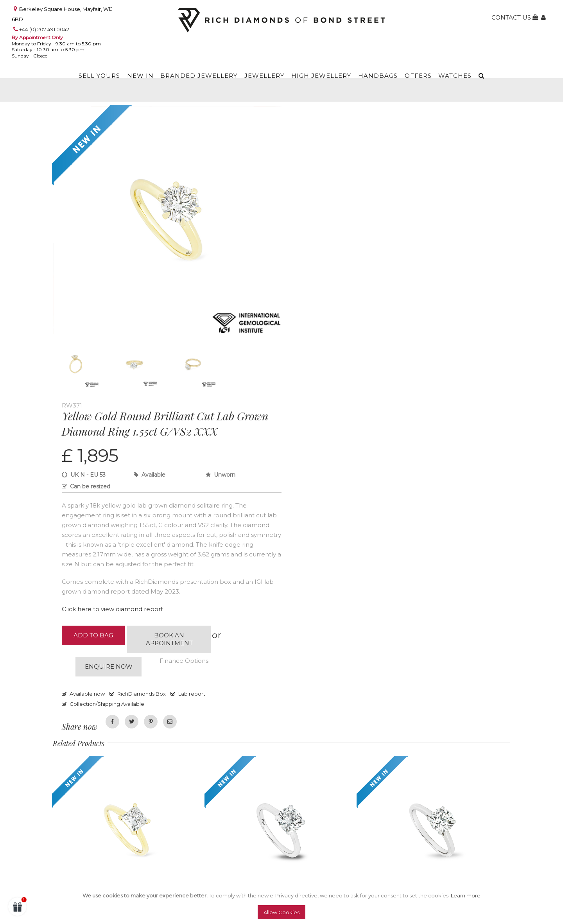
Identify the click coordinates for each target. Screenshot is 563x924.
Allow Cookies (281, 912)
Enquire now (109, 667)
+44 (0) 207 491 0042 (44, 29)
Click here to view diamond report (112, 609)
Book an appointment (169, 639)
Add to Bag (93, 635)
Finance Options (184, 661)
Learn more (466, 895)
